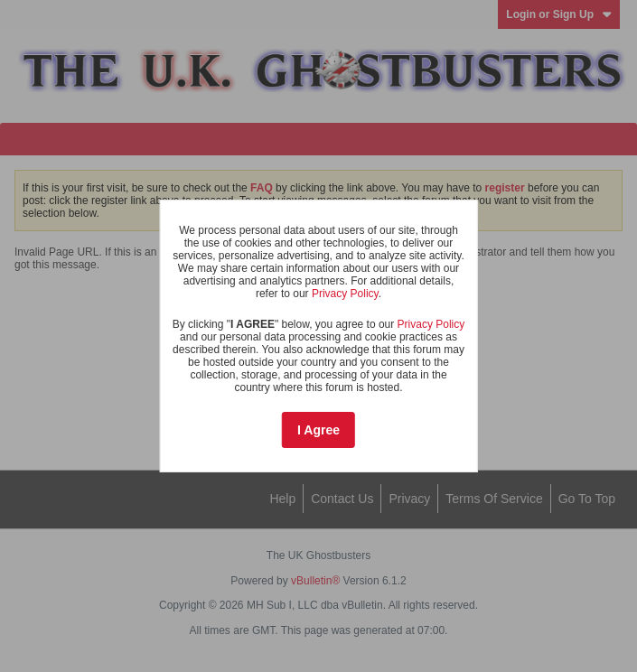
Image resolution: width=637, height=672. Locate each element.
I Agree (318, 430)
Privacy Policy (345, 294)
